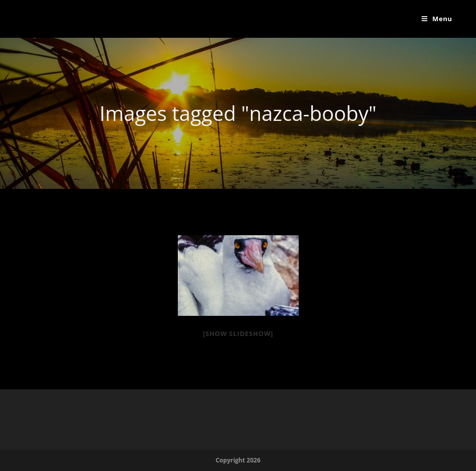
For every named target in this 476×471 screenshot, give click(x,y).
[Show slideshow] (238, 333)
